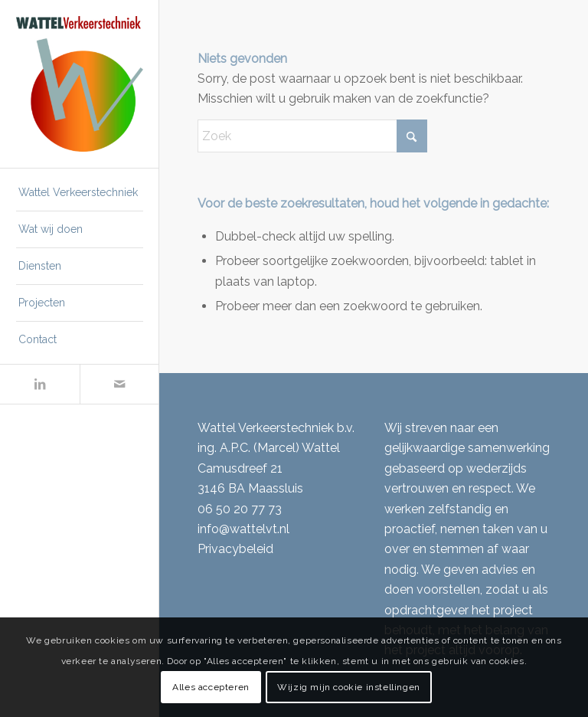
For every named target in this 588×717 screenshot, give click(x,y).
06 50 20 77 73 (240, 509)
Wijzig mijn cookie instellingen (349, 687)
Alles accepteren (211, 687)
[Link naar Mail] (119, 384)
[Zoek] (312, 136)
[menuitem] (80, 193)
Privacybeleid (235, 549)
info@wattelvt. (238, 529)
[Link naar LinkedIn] (40, 384)
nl (284, 529)
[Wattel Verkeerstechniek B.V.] (80, 84)
